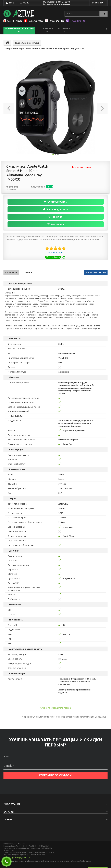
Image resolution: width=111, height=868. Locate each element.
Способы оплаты (55, 202)
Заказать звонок (8, 862)
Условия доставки (56, 209)
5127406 (56, 21)
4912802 (15, 21)
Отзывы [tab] (28, 273)
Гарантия (55, 217)
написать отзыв (96, 272)
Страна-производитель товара (56, 708)
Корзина (99, 3)
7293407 (35, 21)
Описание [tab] (11, 273)
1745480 (77, 21)
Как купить (55, 224)
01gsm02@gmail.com (21, 857)
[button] (9, 107)
